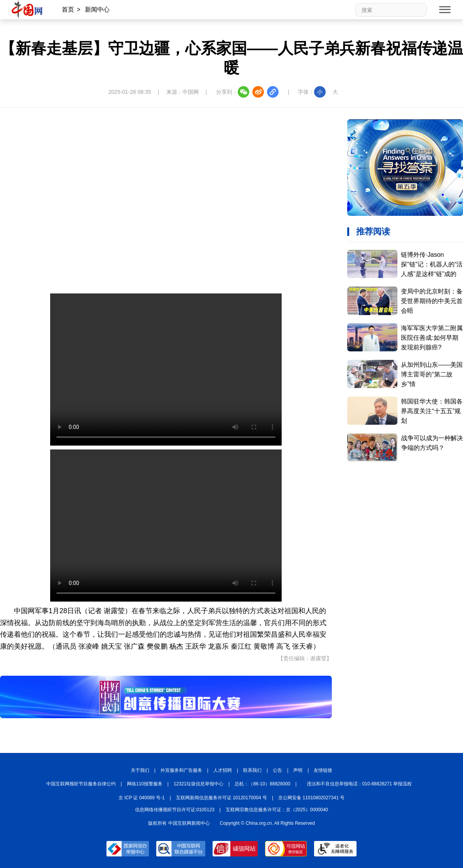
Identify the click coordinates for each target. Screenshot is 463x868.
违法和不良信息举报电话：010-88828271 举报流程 (359, 784)
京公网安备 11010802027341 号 (311, 798)
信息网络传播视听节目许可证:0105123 (175, 810)
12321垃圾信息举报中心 (199, 784)
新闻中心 (97, 9)
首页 (68, 9)
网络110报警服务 (145, 784)
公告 (277, 770)
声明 (298, 770)
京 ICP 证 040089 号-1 (142, 798)
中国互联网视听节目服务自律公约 (81, 784)
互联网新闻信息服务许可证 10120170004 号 (221, 798)
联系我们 (252, 770)
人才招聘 (223, 770)
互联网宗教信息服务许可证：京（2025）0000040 (277, 810)
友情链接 (323, 770)
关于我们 (140, 770)
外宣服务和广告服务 (181, 770)
